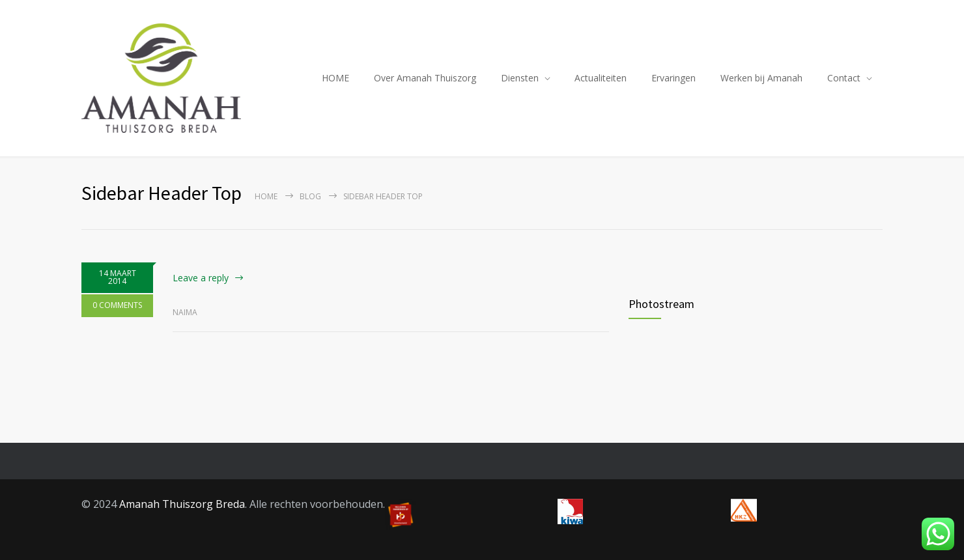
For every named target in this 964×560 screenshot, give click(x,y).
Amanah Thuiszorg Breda (182, 504)
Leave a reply (201, 278)
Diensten (520, 78)
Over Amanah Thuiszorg (425, 78)
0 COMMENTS (117, 305)
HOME (335, 78)
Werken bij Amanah (761, 78)
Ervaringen (673, 78)
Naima (185, 312)
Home (266, 196)
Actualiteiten (601, 78)
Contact (844, 78)
